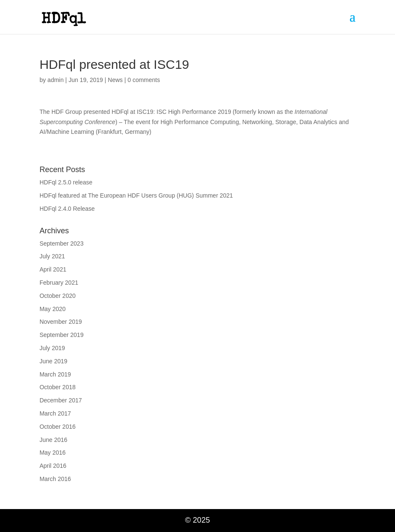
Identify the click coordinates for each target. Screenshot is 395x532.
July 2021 (52, 256)
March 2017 (55, 413)
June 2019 (53, 361)
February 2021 (59, 283)
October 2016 (58, 427)
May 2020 (53, 309)
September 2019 (62, 335)
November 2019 (61, 322)
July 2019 (52, 348)
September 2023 (62, 243)
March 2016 (55, 479)
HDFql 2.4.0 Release (67, 209)
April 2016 (53, 466)
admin (56, 80)
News (115, 80)
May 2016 (53, 453)
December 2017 (61, 400)
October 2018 (58, 387)
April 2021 (53, 269)
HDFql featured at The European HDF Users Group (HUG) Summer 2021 (136, 195)
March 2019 (55, 374)
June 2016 (53, 440)
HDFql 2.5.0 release (66, 182)
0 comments (144, 80)
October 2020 (58, 296)
